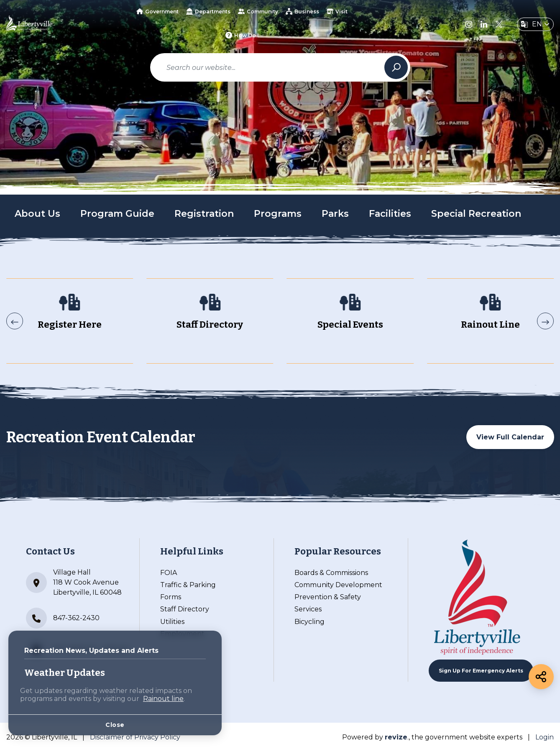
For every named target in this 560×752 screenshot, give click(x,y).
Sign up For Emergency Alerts (481, 671)
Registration (204, 214)
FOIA (169, 573)
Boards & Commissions (331, 573)
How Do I (242, 35)
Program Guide (117, 214)
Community (258, 11)
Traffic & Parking (188, 585)
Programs (278, 214)
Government (157, 12)
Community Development (338, 585)
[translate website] (535, 24)
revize (396, 737)
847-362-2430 (63, 618)
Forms (171, 597)
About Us (37, 214)
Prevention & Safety (328, 597)
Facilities (390, 214)
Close (115, 725)
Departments (208, 11)
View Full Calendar (510, 437)
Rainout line (163, 699)
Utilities (172, 622)
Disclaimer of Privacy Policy (135, 737)
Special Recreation (476, 214)
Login (545, 737)
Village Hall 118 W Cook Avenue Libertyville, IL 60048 (74, 582)
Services (308, 609)
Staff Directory (185, 609)
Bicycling (309, 622)
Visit (337, 11)
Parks (335, 214)
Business (302, 11)
